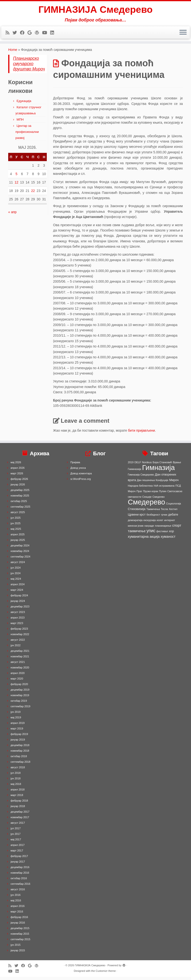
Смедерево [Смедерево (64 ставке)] (147, 505)
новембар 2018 (20, 754)
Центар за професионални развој (27, 135)
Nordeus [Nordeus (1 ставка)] (147, 465)
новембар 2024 (20, 554)
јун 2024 (16, 576)
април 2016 (18, 909)
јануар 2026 (18, 488)
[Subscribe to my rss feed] (9, 33)
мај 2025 (16, 532)
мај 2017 (16, 843)
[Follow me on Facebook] (24, 33)
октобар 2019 (19, 704)
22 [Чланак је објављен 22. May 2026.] (33, 194)
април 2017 (18, 848)
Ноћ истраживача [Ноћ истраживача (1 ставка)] (164, 489)
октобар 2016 (19, 881)
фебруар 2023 (19, 632)
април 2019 (18, 726)
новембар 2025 (20, 499)
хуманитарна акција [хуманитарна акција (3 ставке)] (144, 540)
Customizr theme (106, 974)
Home (13, 53)
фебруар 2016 (19, 920)
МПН (20, 123)
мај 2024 (16, 582)
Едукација (24, 104)
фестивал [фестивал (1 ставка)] (162, 534)
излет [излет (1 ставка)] (160, 523)
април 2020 (18, 676)
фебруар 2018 (19, 804)
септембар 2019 (20, 709)
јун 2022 (16, 648)
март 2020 (17, 682)
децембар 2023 (20, 610)
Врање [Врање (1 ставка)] (177, 465)
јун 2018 (16, 782)
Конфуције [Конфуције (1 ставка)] (162, 483)
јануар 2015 (18, 953)
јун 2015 (16, 948)
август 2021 (18, 665)
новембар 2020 (20, 671)
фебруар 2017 (19, 859)
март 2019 (17, 732)
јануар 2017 (18, 865)
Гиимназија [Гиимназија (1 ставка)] (134, 472)
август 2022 (18, 643)
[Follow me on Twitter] (16, 33)
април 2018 (18, 793)
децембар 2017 (20, 815)
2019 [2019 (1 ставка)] (131, 465)
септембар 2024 (20, 560)
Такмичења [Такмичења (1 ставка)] (153, 512)
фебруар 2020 (19, 687)
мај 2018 (16, 787)
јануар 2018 (18, 809)
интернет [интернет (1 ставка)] (170, 523)
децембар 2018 (20, 748)
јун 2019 (16, 715)
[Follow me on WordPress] (38, 33)
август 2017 (18, 826)
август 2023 (18, 615)
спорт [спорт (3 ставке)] (177, 529)
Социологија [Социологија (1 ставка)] (174, 507)
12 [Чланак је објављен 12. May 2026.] (16, 185)
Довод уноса (78, 471)
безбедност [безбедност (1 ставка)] (153, 518)
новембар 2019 (20, 698)
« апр (12, 215)
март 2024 (17, 593)
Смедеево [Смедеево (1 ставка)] (158, 500)
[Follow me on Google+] (31, 33)
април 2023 (18, 621)
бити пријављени (142, 434)
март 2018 (17, 798)
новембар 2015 (20, 937)
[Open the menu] (183, 33)
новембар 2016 (20, 876)
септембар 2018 (20, 765)
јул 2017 (16, 831)
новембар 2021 (20, 660)
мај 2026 (16, 465)
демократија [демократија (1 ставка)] (135, 523)
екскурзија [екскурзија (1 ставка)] (150, 523)
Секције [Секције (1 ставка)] (147, 500)
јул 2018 (16, 776)
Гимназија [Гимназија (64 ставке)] (158, 471)
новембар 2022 (20, 637)
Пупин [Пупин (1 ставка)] (163, 494)
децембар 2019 (20, 693)
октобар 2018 (19, 759)
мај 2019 (16, 721)
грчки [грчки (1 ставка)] (164, 518)
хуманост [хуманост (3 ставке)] (168, 540)
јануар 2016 (18, 926)
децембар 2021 (20, 654)
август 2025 (18, 515)
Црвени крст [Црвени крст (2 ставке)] (137, 518)
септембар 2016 (20, 887)
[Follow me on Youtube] (46, 33)
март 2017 (17, 854)
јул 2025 (16, 521)
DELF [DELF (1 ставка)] (138, 465)
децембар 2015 (20, 931)
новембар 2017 (20, 820)
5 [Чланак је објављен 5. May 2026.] (16, 177)
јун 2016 (16, 898)
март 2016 (17, 915)
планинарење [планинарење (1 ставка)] (163, 529)
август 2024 (18, 565)
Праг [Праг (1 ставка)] (139, 494)
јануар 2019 (18, 743)
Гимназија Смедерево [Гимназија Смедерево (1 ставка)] (141, 478)
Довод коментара (81, 476)
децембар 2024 (20, 549)
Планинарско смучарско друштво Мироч (29, 67)
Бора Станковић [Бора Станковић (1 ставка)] (162, 465)
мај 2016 (16, 904)
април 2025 (18, 538)
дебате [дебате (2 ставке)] (173, 518)
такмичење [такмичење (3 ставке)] (137, 534)
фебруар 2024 (19, 599)
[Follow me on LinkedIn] (54, 33)
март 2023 (17, 626)
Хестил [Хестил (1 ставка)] (173, 512)
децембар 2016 (20, 870)
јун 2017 (16, 837)
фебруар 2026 (19, 482)
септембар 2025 (20, 510)
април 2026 (18, 471)
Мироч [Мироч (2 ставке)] (174, 483)
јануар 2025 (18, 543)
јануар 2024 (18, 604)
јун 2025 (16, 526)
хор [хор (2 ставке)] (172, 534)
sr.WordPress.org (81, 482)
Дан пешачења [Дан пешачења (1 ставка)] (146, 483)
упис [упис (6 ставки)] (151, 534)
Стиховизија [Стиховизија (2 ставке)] (137, 512)
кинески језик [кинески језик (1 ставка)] (136, 529)
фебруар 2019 (19, 737)
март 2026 (17, 476)
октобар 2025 (19, 504)
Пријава (75, 465)
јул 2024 (16, 571)
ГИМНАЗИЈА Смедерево (95, 10)
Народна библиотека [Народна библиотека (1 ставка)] (140, 489)
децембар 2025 (20, 493)
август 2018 (18, 770)
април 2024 (18, 587)
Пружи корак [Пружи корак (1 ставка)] (150, 494)
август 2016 (18, 892)
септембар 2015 (20, 942)
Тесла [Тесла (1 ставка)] (164, 512)
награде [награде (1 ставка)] (149, 529)
